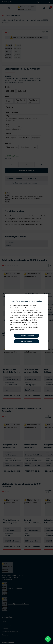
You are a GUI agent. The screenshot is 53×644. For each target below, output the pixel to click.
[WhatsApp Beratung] (48, 639)
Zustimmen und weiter (26, 336)
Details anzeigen (26, 341)
